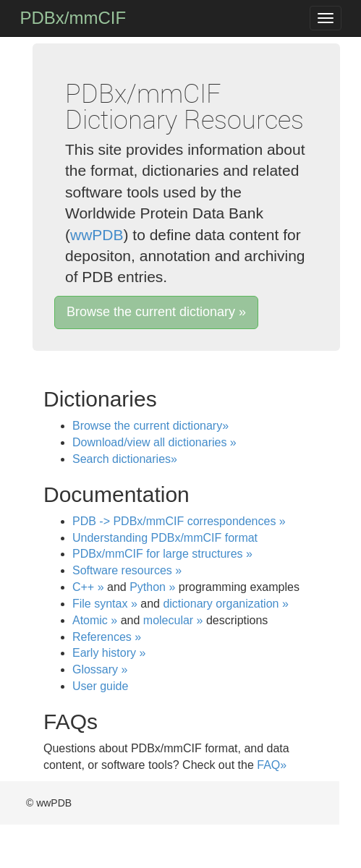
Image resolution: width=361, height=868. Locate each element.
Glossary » (100, 669)
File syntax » (105, 604)
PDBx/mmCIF (73, 18)
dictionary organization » (225, 604)
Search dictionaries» (125, 459)
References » (107, 637)
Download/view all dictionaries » (154, 442)
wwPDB (97, 235)
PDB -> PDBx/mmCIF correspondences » (179, 521)
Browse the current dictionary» (150, 426)
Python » (152, 587)
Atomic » (95, 620)
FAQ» (272, 765)
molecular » (173, 620)
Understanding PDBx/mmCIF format (165, 538)
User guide (100, 686)
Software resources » (127, 570)
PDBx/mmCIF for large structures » (162, 554)
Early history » (109, 653)
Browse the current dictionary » (156, 312)
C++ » (88, 587)
